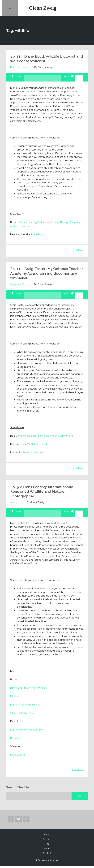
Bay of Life (16, 740)
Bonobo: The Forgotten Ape (27, 706)
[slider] (43, 81)
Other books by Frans (23, 715)
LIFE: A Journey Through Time (27, 731)
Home (47, 836)
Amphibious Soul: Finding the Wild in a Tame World (46, 437)
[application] (47, 79)
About (47, 850)
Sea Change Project (34, 454)
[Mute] (73, 80)
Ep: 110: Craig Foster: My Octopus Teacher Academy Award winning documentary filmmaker (41, 275)
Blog (47, 846)
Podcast (47, 841)
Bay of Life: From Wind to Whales (29, 689)
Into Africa (16, 698)
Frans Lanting (18, 756)
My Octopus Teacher (39, 446)
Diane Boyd (38, 236)
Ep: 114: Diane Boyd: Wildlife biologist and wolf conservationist (45, 60)
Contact (47, 855)
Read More (77, 252)
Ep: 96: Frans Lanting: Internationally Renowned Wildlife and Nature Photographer (44, 493)
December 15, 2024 (21, 69)
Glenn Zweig (43, 9)
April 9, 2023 (17, 504)
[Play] (13, 80)
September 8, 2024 (21, 286)
